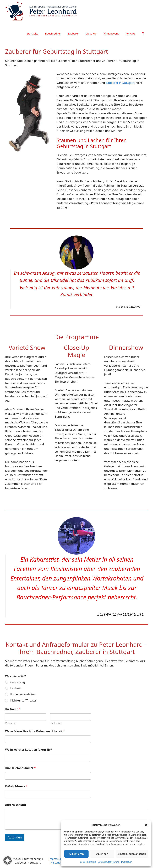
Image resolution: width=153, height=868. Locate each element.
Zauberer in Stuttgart (120, 83)
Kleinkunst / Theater (23, 701)
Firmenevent (111, 33)
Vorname (10, 723)
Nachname (56, 723)
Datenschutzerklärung (109, 862)
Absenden (15, 837)
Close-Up (91, 33)
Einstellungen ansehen (132, 854)
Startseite (32, 33)
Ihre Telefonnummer (20, 768)
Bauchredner (53, 33)
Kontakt (130, 33)
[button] (146, 825)
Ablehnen (102, 854)
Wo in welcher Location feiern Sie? (29, 750)
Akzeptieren (76, 854)
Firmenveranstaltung (24, 694)
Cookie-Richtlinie (88, 862)
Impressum (127, 862)
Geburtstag (18, 682)
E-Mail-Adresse (16, 786)
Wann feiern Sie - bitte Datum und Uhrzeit (35, 731)
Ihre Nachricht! (15, 805)
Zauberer (73, 33)
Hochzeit (16, 688)
